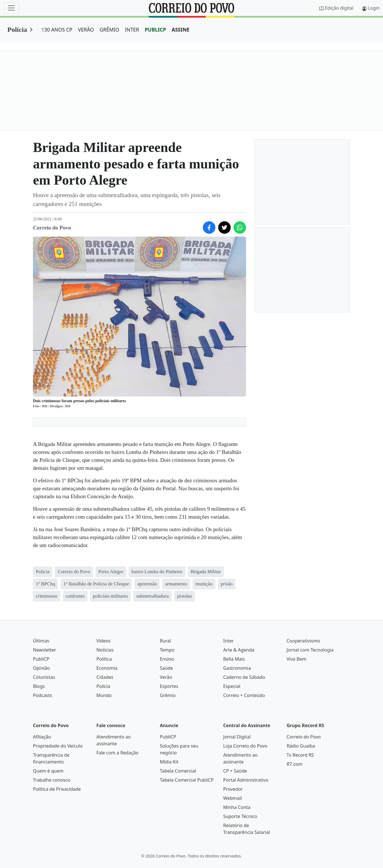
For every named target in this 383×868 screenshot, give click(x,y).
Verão (166, 677)
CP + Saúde (235, 771)
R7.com (295, 764)
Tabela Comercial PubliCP (187, 780)
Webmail (233, 798)
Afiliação (42, 737)
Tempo (167, 650)
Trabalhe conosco (52, 780)
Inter (229, 641)
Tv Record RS (300, 755)
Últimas (41, 641)
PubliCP (41, 659)
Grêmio (168, 695)
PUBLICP (155, 30)
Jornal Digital (237, 737)
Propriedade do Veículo (58, 746)
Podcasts (42, 695)
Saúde (166, 668)
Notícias (105, 650)
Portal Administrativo (246, 780)
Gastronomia (237, 668)
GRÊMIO (109, 30)
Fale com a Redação (117, 753)
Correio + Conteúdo (244, 695)
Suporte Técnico (240, 816)
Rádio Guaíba (301, 746)
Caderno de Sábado (244, 677)
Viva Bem (296, 659)
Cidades (105, 677)
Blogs (39, 686)
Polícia (17, 30)
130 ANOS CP (57, 30)
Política (104, 659)
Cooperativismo (303, 641)
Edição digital (339, 8)
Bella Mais (234, 659)
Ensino (167, 659)
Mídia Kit (169, 762)
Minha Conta (237, 807)
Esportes (169, 686)
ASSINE (181, 30)
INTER (132, 30)
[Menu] (11, 8)
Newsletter (44, 650)
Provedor (233, 789)
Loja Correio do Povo (245, 746)
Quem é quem (48, 771)
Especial (232, 686)
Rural (165, 641)
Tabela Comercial (178, 771)
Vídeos (103, 641)
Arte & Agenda (239, 650)
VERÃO (86, 30)
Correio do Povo (304, 737)
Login (374, 8)
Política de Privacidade (57, 789)
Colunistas (44, 677)
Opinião (41, 668)
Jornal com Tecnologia (310, 650)
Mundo (104, 695)
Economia (107, 668)
